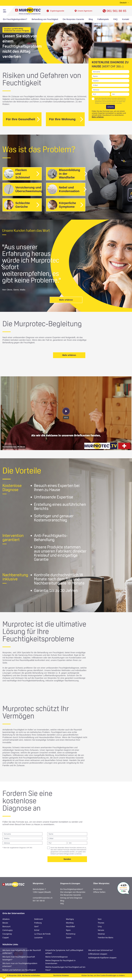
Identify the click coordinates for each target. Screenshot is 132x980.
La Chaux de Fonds (42, 934)
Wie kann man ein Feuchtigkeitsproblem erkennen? (20, 965)
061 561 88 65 (116, 11)
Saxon (69, 937)
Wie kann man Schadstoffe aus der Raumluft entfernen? (22, 952)
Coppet (6, 937)
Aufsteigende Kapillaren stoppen (102, 958)
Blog (91, 19)
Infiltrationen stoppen (98, 954)
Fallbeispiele (103, 19)
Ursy (100, 926)
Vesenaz (101, 934)
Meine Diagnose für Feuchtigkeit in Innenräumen (60, 962)
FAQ (115, 19)
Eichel (37, 930)
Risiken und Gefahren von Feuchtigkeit (19, 970)
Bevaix (5, 923)
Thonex (101, 923)
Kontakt (126, 19)
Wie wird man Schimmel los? (101, 950)
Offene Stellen (99, 892)
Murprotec (98, 889)
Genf (36, 926)
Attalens (6, 919)
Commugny (7, 930)
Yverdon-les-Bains (106, 937)
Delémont (39, 919)
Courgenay (7, 934)
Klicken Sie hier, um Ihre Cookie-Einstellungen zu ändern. (103, 975)
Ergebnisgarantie (57, 11)
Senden (67, 859)
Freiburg (38, 923)
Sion (100, 919)
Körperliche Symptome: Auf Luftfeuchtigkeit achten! (64, 952)
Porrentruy (71, 934)
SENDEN (111, 107)
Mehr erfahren (98, 117)
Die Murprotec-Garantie (73, 19)
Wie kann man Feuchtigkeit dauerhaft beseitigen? (19, 958)
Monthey (70, 923)
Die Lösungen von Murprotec (73, 892)
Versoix (101, 930)
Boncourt (6, 926)
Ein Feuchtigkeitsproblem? (15, 19)
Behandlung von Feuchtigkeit (45, 19)
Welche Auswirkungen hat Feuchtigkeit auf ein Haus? (65, 968)
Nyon (68, 930)
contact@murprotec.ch (43, 898)
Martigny (70, 919)
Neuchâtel (70, 926)
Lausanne (38, 937)
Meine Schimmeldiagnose (56, 957)
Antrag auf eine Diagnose (71, 898)
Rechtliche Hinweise (61, 975)
